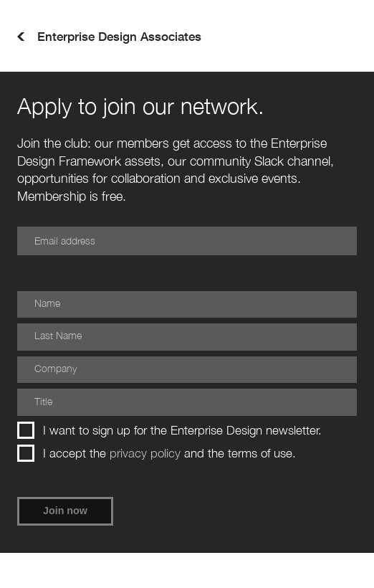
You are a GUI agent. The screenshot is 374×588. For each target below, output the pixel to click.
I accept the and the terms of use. (157, 453)
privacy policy (145, 453)
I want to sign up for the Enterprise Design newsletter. (169, 430)
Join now (65, 511)
